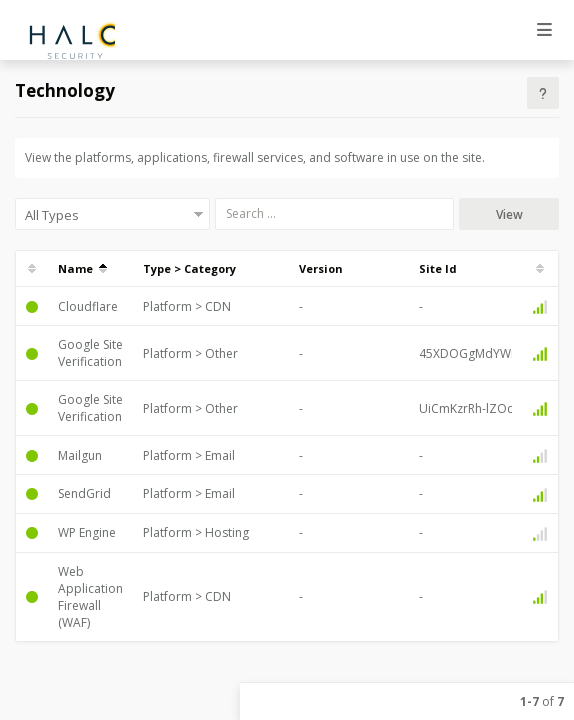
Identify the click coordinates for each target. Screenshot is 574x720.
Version (321, 268)
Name (82, 268)
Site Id (438, 268)
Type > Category (189, 268)
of (542, 701)
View (509, 214)
